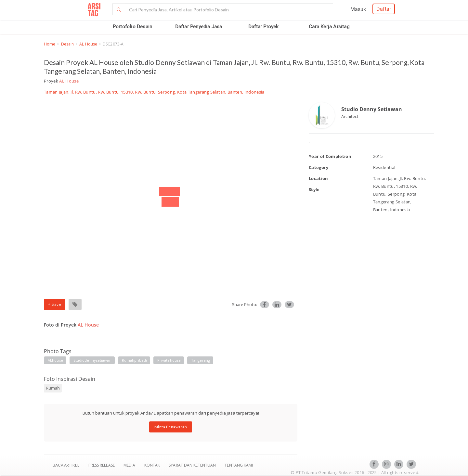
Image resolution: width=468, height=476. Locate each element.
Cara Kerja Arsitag (329, 27)
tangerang (201, 360)
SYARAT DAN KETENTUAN (193, 465)
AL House (88, 44)
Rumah (53, 388)
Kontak (153, 465)
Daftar (384, 9)
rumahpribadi (134, 360)
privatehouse (169, 360)
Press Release (101, 465)
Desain (68, 44)
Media (130, 465)
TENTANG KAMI (239, 465)
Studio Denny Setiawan (372, 109)
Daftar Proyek (264, 27)
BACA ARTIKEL (66, 465)
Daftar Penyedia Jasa (199, 27)
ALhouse (55, 360)
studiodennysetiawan (92, 360)
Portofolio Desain (132, 27)
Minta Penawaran (171, 427)
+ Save (55, 304)
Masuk (358, 9)
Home (50, 44)
